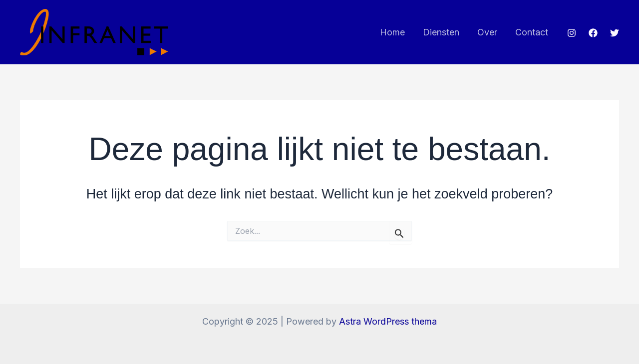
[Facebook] (593, 33)
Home (392, 32)
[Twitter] (615, 33)
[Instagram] (572, 33)
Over (487, 32)
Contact (532, 32)
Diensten (441, 32)
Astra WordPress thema (388, 321)
